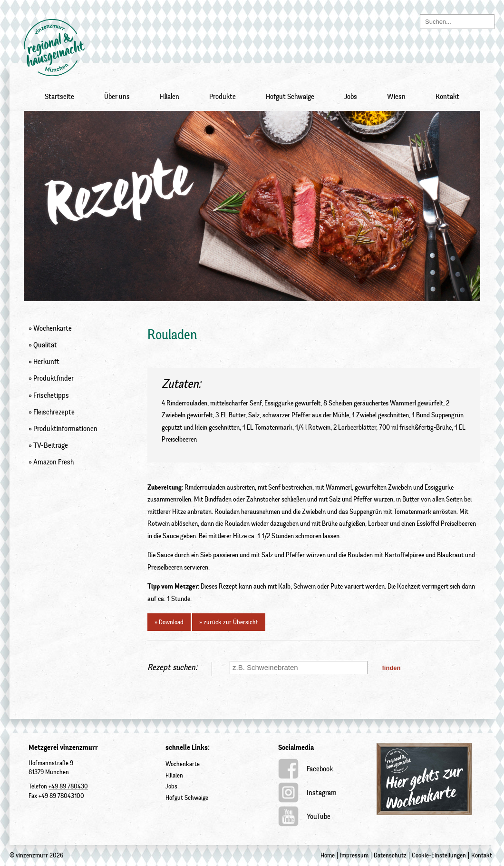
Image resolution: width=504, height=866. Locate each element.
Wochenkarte (53, 328)
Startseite (59, 97)
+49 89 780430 (68, 786)
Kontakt (447, 97)
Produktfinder (53, 378)
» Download (169, 622)
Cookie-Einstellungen (439, 855)
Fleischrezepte (54, 412)
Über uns (117, 97)
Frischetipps (51, 395)
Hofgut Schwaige (290, 97)
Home (328, 855)
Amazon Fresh (53, 462)
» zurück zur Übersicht (229, 622)
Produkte (223, 97)
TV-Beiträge (51, 445)
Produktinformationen (65, 429)
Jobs (351, 97)
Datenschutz (390, 855)
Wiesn (396, 97)
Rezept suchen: (172, 667)
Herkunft (46, 362)
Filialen (170, 97)
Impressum (354, 855)
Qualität (45, 345)
